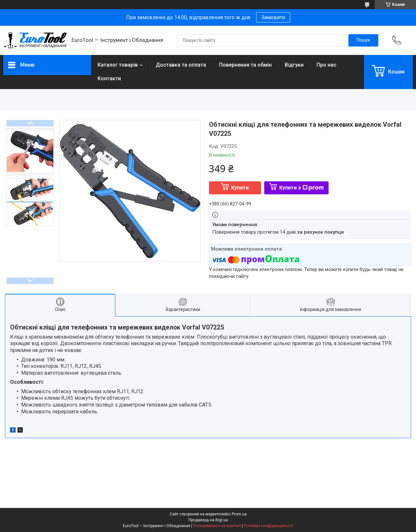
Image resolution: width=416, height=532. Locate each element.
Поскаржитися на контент (217, 526)
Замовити (273, 17)
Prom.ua (239, 514)
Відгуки (294, 65)
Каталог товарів (118, 65)
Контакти (109, 78)
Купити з (301, 188)
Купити (240, 188)
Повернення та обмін (245, 65)
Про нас (326, 65)
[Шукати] (363, 40)
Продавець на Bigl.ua (208, 520)
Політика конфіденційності (269, 526)
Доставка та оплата (181, 65)
